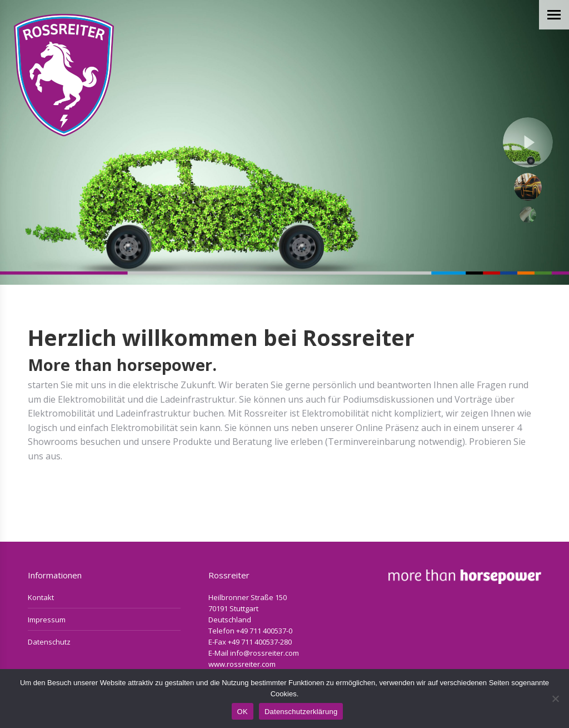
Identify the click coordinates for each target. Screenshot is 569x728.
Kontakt (41, 597)
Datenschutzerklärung (301, 712)
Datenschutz (49, 642)
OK (243, 712)
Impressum (47, 620)
